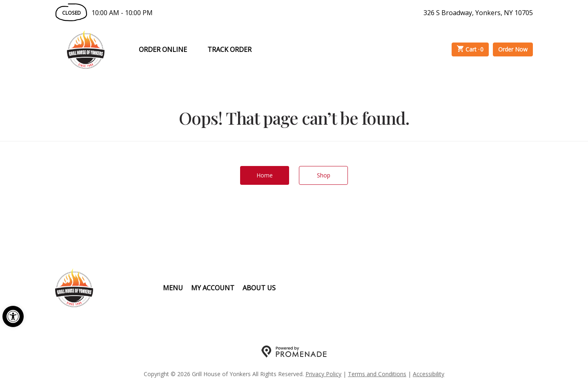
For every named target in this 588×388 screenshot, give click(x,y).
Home (265, 175)
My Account (213, 288)
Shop (324, 175)
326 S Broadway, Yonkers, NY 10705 (478, 13)
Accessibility (429, 374)
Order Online (163, 49)
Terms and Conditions (377, 374)
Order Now (513, 49)
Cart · (470, 49)
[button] (13, 316)
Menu (173, 288)
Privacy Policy (323, 374)
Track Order (229, 49)
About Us (259, 288)
